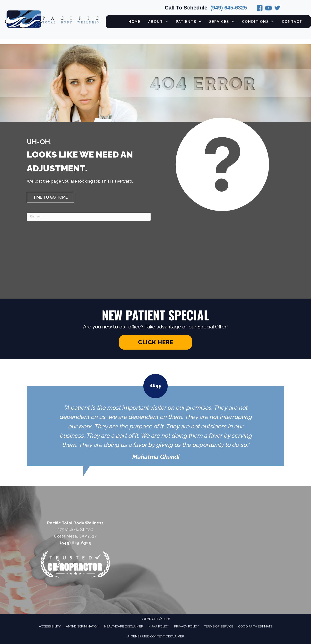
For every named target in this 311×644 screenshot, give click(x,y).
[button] (50, 197)
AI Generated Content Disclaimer (156, 636)
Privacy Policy (187, 626)
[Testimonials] (155, 420)
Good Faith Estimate (255, 626)
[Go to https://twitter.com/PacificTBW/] (277, 9)
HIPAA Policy (159, 626)
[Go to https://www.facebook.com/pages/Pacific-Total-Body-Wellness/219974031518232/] (260, 9)
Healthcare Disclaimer (124, 626)
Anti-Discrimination (82, 626)
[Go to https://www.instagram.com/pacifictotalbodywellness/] (268, 9)
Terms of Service (219, 626)
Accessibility (50, 626)
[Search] (89, 217)
